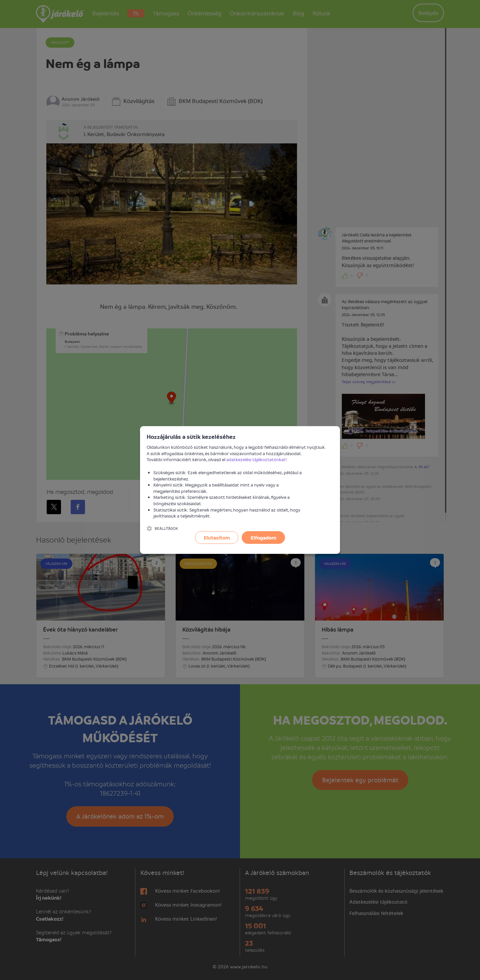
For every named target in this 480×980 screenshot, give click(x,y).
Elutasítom (217, 538)
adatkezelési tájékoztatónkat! (257, 459)
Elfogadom (263, 538)
